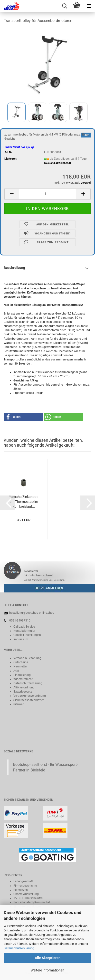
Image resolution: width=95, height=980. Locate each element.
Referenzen (21, 890)
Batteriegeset (22, 692)
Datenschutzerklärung (19, 948)
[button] (12, 194)
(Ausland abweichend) (57, 163)
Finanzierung (22, 675)
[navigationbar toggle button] (89, 6)
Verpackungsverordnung (30, 696)
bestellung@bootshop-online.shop (32, 613)
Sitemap (19, 704)
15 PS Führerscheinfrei (28, 898)
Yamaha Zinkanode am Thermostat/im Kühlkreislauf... (24, 502)
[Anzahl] (47, 194)
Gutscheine (21, 662)
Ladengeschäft (23, 881)
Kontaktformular (24, 631)
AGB (16, 671)
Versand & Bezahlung (27, 658)
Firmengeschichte (25, 886)
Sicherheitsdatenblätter (29, 700)
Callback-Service (24, 627)
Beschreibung (14, 268)
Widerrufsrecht (23, 679)
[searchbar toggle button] (65, 6)
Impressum (21, 639)
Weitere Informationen (47, 970)
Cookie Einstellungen (27, 635)
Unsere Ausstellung (26, 894)
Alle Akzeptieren (48, 958)
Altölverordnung (24, 687)
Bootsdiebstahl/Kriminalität (32, 902)
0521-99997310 (20, 621)
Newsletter (20, 666)
